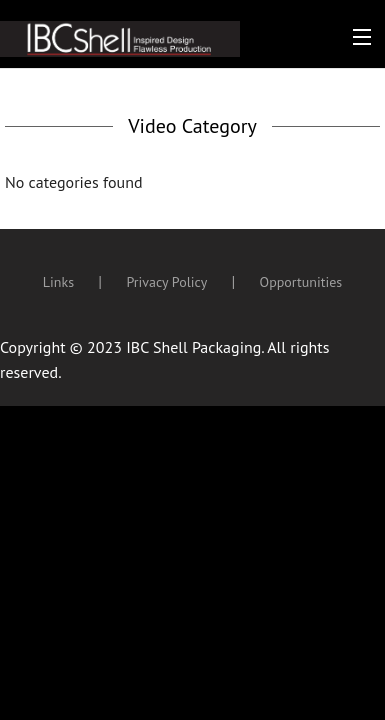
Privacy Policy (166, 282)
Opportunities (301, 282)
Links (58, 282)
